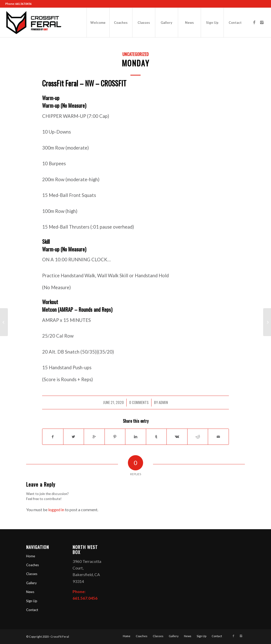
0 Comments (139, 402)
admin (163, 402)
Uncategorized (135, 54)
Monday (136, 63)
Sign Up (32, 601)
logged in (56, 510)
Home (31, 556)
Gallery (31, 583)
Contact (32, 610)
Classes (32, 574)
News (30, 592)
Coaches (32, 565)
